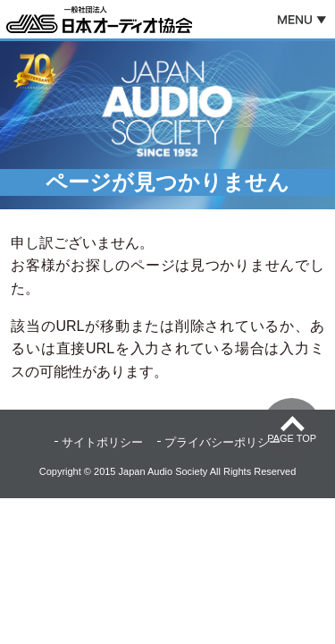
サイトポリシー (102, 442)
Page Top (292, 438)
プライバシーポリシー (222, 442)
